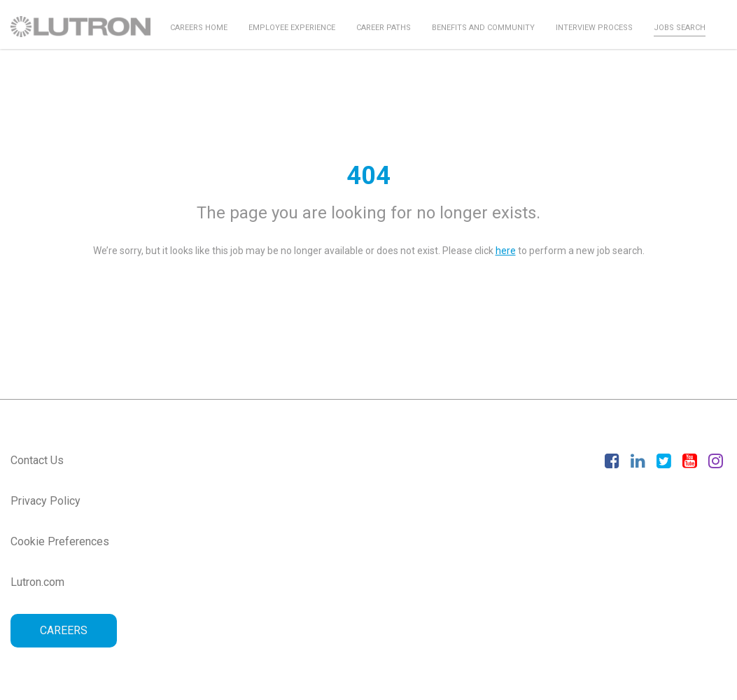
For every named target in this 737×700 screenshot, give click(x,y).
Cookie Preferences (60, 541)
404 (368, 176)
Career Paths (384, 28)
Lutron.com (37, 582)
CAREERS (64, 630)
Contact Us (37, 460)
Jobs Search (680, 28)
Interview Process (594, 28)
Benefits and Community (483, 28)
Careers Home (199, 28)
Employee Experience (292, 28)
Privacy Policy (45, 501)
